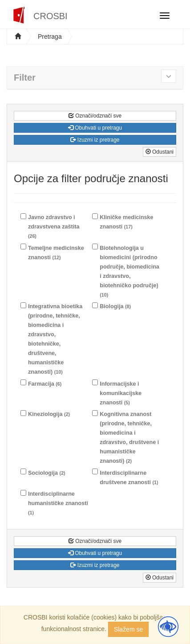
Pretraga (50, 37)
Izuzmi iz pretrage (95, 140)
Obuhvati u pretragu (95, 128)
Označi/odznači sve (95, 116)
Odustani (160, 152)
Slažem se (128, 629)
